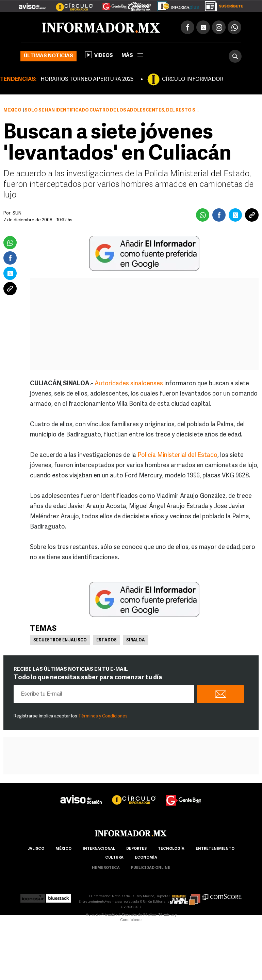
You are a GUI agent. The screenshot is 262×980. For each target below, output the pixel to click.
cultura (114, 858)
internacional (99, 849)
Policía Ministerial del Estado (177, 455)
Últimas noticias (48, 56)
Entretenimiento (215, 849)
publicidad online (151, 868)
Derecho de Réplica (139, 915)
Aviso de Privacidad (103, 915)
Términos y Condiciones (103, 716)
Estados (107, 640)
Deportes (136, 849)
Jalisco (36, 849)
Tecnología (171, 849)
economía (146, 858)
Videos (99, 55)
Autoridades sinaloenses (129, 384)
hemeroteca (106, 868)
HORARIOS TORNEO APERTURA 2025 (87, 79)
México (12, 110)
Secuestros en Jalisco (60, 640)
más (132, 56)
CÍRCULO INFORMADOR (193, 79)
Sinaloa (136, 640)
